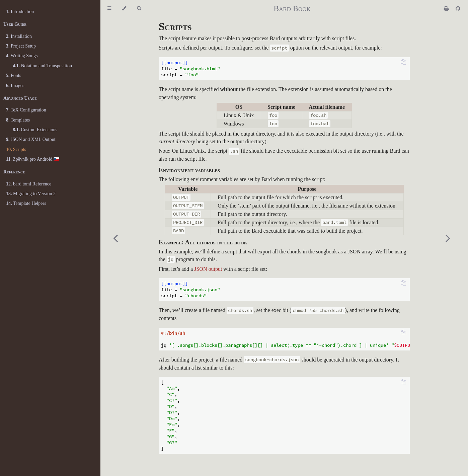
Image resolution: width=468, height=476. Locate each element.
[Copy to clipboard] (403, 63)
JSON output (208, 269)
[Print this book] (447, 9)
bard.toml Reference (29, 184)
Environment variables (189, 170)
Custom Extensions (35, 130)
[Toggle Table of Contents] (109, 8)
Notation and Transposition (42, 66)
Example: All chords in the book (203, 242)
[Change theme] (124, 8)
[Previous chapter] (115, 238)
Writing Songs (22, 56)
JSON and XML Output (31, 139)
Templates (18, 120)
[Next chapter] (448, 238)
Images (15, 86)
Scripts (16, 149)
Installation (19, 36)
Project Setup (21, 46)
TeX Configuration (26, 110)
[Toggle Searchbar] (139, 8)
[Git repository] (458, 9)
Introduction (20, 12)
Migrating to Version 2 (31, 194)
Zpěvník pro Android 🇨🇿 (33, 159)
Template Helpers (26, 203)
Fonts (14, 75)
